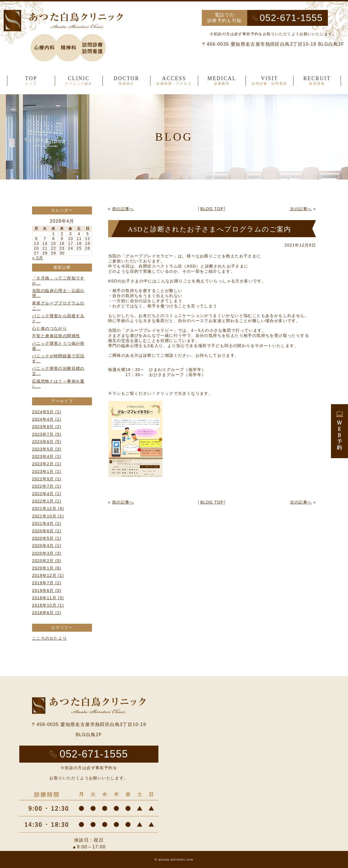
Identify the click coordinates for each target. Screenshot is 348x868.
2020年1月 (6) (47, 568)
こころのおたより (50, 638)
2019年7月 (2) (47, 583)
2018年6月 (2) (47, 613)
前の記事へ (123, 209)
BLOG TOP (212, 209)
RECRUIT (317, 81)
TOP (31, 81)
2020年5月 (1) (47, 538)
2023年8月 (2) (47, 427)
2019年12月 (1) (48, 575)
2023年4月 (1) (47, 456)
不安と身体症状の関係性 (56, 336)
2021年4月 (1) (47, 523)
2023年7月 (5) (47, 434)
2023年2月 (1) (47, 464)
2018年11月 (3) (48, 598)
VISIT (270, 81)
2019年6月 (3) (47, 591)
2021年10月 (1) (48, 516)
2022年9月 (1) (47, 479)
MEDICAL (222, 81)
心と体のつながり (50, 328)
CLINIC (79, 81)
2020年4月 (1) (47, 546)
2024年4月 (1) (47, 419)
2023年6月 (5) (47, 442)
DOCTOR (126, 81)
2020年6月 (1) (47, 531)
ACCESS (174, 81)
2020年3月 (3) (47, 553)
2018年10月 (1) (48, 605)
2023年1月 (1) (47, 471)
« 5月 (38, 258)
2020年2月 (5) (47, 561)
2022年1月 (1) (47, 501)
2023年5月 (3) (47, 449)
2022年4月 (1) (47, 494)
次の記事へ (301, 209)
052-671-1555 (291, 18)
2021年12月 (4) (48, 508)
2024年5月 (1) (47, 412)
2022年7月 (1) (47, 486)
